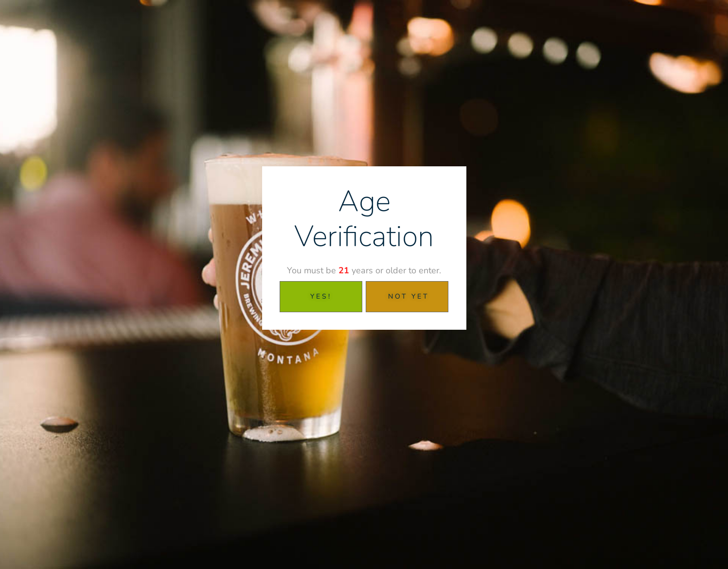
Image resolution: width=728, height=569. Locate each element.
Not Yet (408, 296)
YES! (321, 296)
